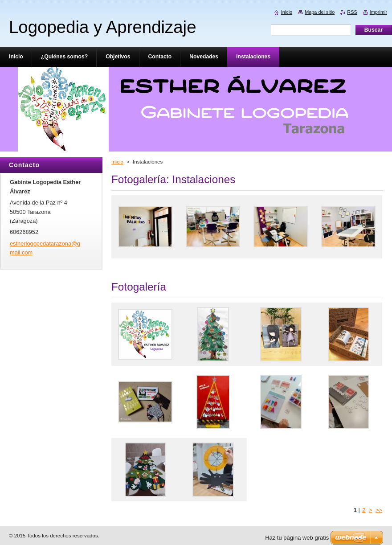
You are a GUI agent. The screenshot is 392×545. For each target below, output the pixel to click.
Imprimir (378, 12)
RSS (352, 12)
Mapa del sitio (320, 12)
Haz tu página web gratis (297, 538)
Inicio (117, 162)
